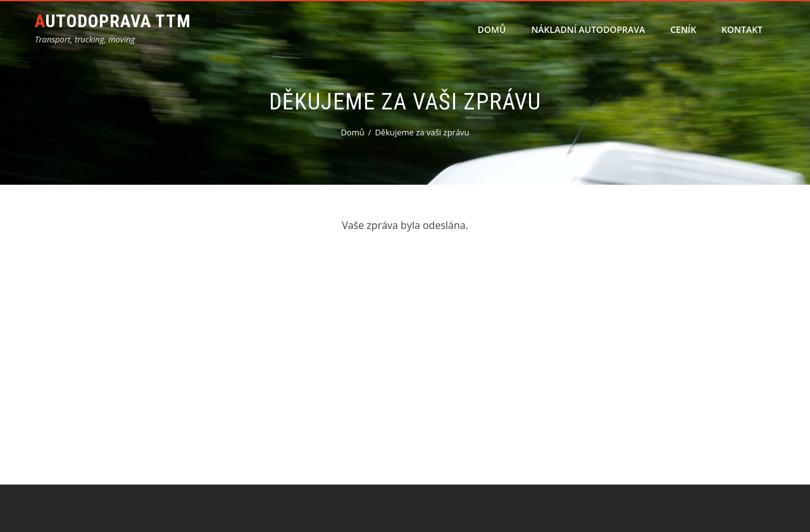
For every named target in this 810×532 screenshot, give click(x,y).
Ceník (683, 29)
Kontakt (742, 29)
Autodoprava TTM (113, 21)
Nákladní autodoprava (588, 29)
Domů (492, 29)
